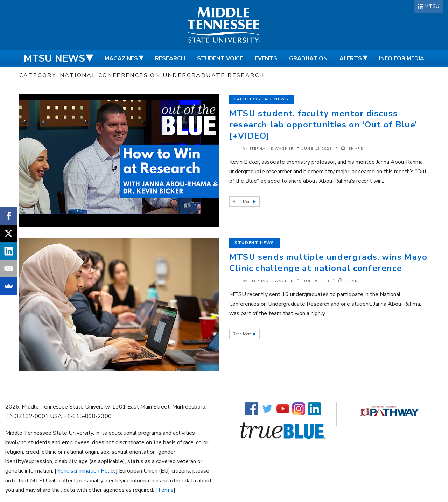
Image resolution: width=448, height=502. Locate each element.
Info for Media (402, 58)
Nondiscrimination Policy (86, 471)
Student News (254, 243)
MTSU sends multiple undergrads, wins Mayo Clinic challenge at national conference (328, 263)
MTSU (432, 6)
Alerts (351, 58)
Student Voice (220, 58)
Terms (166, 490)
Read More (243, 202)
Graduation (308, 58)
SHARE (352, 149)
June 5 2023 (316, 281)
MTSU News (54, 58)
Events (266, 58)
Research (170, 58)
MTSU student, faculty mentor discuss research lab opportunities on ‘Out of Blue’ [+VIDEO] (323, 125)
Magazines (121, 58)
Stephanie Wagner (272, 149)
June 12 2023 (317, 149)
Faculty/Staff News (262, 99)
